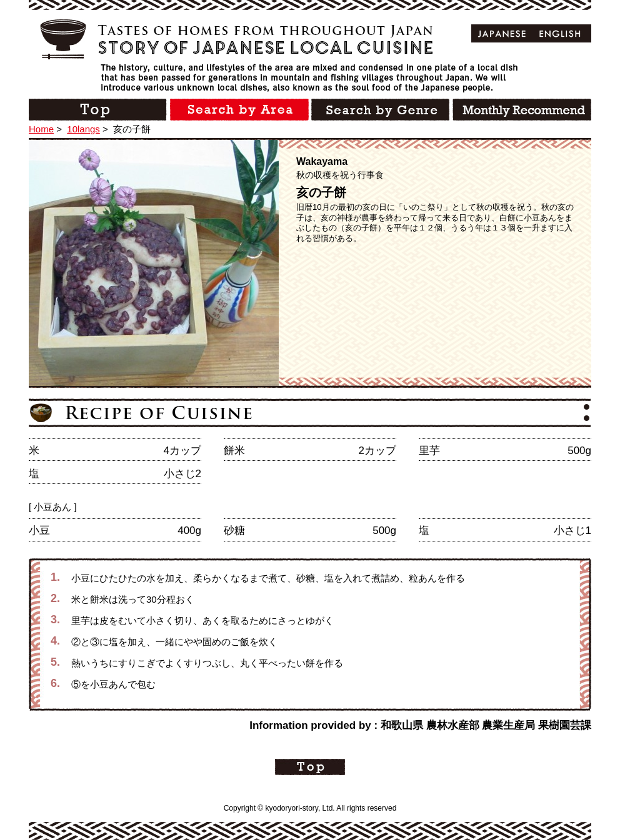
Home (41, 129)
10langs (83, 129)
